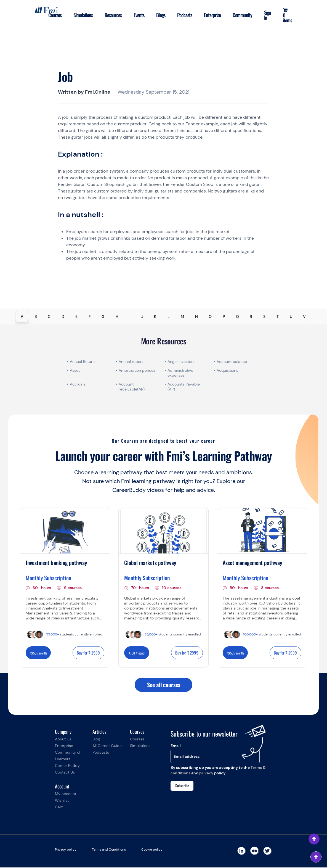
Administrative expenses (180, 373)
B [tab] (36, 316)
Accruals (78, 384)
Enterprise (212, 15)
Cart (59, 808)
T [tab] (278, 316)
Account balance (232, 362)
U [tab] (291, 316)
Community (242, 15)
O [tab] (210, 316)
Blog (96, 740)
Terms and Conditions (109, 850)
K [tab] (155, 316)
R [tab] (251, 316)
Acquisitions (227, 370)
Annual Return (82, 362)
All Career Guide (107, 746)
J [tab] (142, 316)
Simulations (81, 15)
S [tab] (264, 316)
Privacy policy (66, 850)
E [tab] (76, 316)
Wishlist (62, 801)
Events (137, 15)
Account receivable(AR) (132, 387)
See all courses (164, 685)
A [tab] (22, 316)
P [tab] (224, 316)
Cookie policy (152, 850)
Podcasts (184, 15)
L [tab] (169, 316)
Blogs (159, 15)
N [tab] (196, 316)
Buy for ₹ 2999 (88, 653)
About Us (63, 740)
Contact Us (65, 773)
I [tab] (130, 316)
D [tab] (63, 316)
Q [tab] (237, 316)
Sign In (267, 15)
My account (66, 794)
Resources (111, 15)
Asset (75, 370)
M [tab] (182, 316)
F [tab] (90, 316)
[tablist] (164, 316)
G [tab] (103, 316)
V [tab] (304, 316)
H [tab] (117, 316)
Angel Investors (181, 362)
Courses (52, 15)
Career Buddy (67, 766)
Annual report (131, 362)
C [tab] (49, 316)
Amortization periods (138, 370)
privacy (206, 773)
